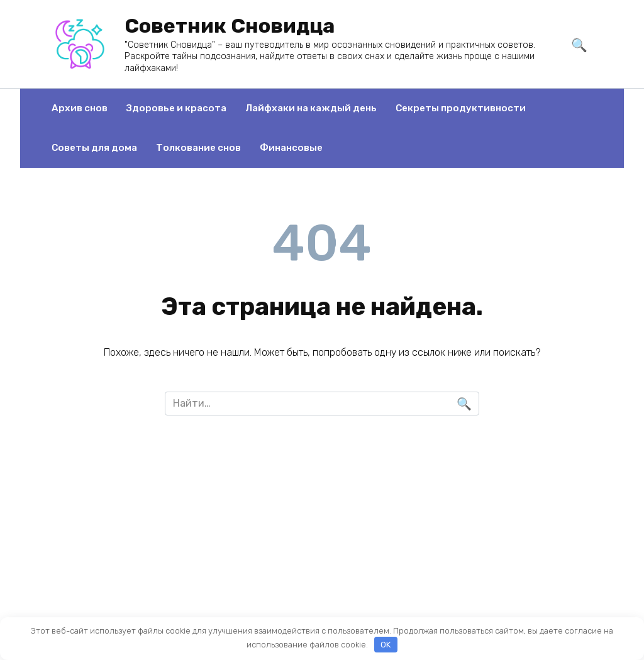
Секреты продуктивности (461, 108)
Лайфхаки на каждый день (311, 108)
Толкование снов (198, 148)
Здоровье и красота (176, 108)
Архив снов (80, 108)
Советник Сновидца (230, 26)
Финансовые (291, 148)
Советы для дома (94, 148)
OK (386, 645)
